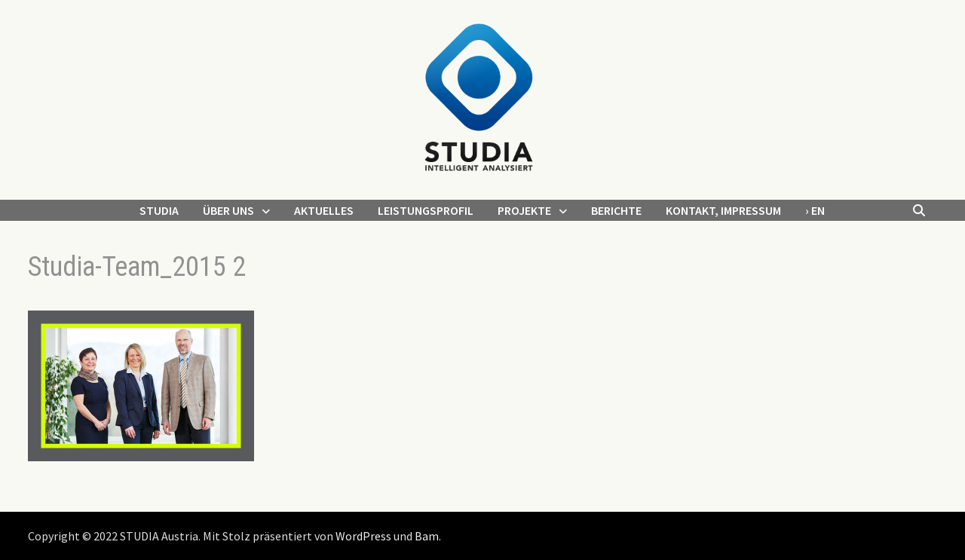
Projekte (524, 210)
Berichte (616, 210)
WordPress (363, 536)
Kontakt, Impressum (723, 210)
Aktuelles (324, 210)
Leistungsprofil (426, 210)
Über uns (228, 210)
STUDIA (159, 210)
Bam (427, 536)
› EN (815, 210)
